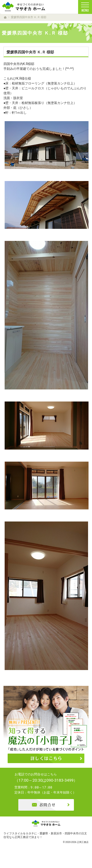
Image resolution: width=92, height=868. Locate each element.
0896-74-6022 (50, 782)
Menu (85, 7)
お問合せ (46, 813)
